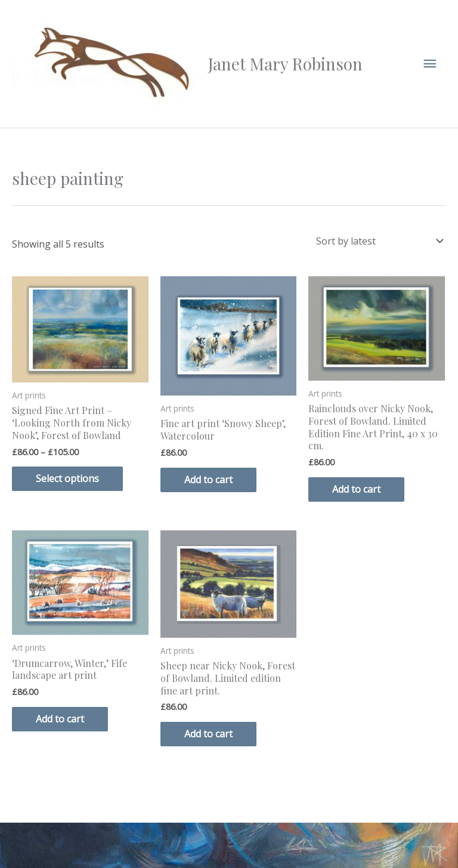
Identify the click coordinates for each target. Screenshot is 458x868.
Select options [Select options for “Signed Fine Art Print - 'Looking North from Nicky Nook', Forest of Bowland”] (67, 478)
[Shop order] (377, 241)
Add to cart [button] (208, 480)
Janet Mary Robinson (285, 64)
